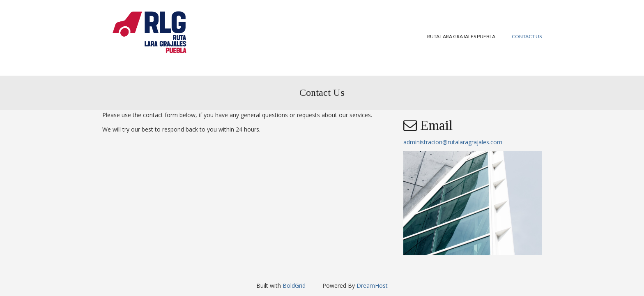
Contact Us (527, 36)
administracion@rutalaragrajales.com (453, 142)
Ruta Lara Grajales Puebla (461, 36)
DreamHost (372, 286)
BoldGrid (294, 286)
